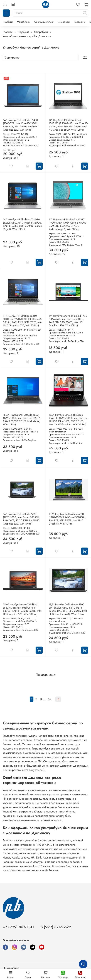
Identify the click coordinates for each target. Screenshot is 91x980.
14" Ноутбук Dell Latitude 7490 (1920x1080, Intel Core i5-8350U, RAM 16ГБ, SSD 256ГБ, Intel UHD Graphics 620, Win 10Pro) (21, 519)
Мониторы (64, 22)
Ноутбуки (8, 22)
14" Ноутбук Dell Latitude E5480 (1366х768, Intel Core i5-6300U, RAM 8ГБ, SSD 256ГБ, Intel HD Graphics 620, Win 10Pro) (21, 125)
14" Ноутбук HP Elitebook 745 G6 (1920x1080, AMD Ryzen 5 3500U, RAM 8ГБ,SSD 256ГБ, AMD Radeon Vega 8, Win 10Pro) (23, 224)
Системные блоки (44, 22)
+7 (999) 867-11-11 (18, 927)
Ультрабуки (41, 32)
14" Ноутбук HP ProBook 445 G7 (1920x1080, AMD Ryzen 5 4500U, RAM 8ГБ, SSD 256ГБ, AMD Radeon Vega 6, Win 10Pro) (68, 224)
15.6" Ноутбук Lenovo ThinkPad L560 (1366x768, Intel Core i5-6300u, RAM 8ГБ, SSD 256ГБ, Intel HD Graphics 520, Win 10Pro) (22, 609)
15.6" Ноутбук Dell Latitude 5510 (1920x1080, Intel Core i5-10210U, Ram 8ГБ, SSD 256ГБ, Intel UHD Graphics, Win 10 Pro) (67, 519)
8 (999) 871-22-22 (56, 927)
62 (50, 699)
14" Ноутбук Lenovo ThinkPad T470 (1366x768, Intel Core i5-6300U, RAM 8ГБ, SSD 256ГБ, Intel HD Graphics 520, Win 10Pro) (68, 321)
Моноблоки (24, 22)
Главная (8, 32)
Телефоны (80, 22)
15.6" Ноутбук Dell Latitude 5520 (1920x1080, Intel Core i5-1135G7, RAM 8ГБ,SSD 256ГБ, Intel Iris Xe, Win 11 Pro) (22, 420)
